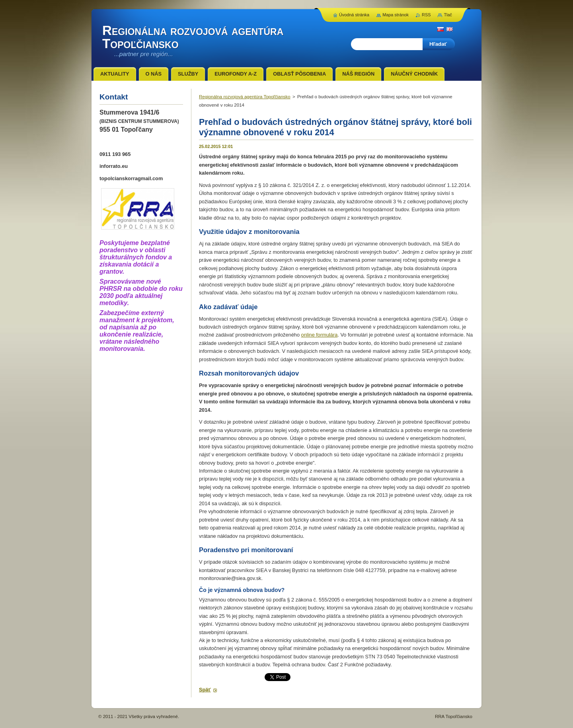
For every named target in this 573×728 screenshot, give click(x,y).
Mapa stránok (396, 15)
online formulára (320, 335)
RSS (426, 15)
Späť (205, 690)
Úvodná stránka (354, 15)
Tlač (448, 15)
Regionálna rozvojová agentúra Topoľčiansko (245, 97)
